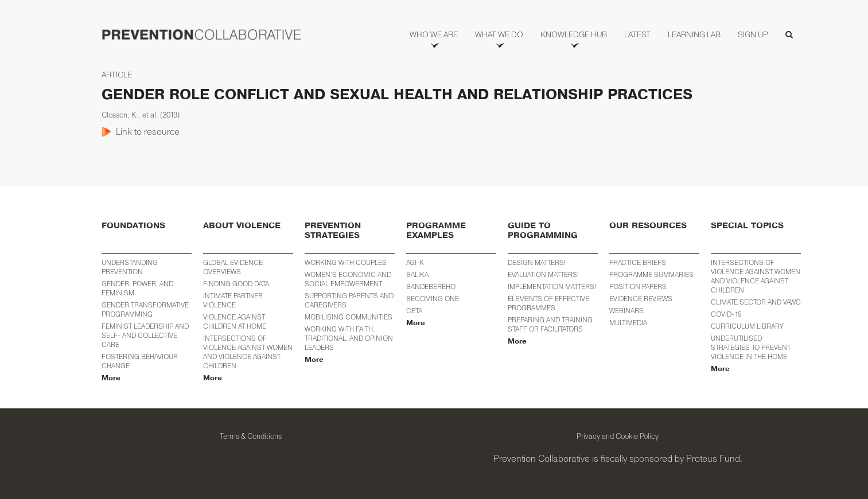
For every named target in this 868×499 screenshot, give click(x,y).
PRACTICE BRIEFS (638, 262)
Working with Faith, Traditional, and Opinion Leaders (349, 338)
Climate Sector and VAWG (756, 302)
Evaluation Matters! (543, 274)
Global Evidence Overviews (233, 267)
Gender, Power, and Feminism (137, 288)
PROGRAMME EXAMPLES (436, 231)
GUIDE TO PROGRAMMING (543, 231)
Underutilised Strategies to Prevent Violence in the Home (751, 347)
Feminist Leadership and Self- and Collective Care (145, 335)
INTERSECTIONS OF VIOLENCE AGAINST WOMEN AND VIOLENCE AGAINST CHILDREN (756, 276)
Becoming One (433, 299)
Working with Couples (346, 262)
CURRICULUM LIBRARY (747, 326)
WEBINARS (626, 311)
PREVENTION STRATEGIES (333, 231)
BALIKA (417, 274)
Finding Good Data (236, 284)
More (111, 378)
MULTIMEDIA (628, 323)
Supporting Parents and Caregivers (349, 300)
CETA (414, 311)
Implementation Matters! (552, 286)
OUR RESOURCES (648, 226)
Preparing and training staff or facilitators (550, 324)
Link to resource (148, 131)
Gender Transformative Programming (145, 309)
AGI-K (415, 262)
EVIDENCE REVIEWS (641, 299)
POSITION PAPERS (638, 286)
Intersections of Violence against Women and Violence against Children (248, 352)
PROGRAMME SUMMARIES (651, 274)
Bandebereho (431, 286)
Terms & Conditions (251, 436)
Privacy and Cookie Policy (618, 436)
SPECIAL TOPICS (747, 226)
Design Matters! (537, 262)
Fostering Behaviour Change (140, 361)
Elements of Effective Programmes (548, 303)
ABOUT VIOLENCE (242, 226)
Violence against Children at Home (235, 321)
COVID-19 (726, 314)
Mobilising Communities (349, 317)
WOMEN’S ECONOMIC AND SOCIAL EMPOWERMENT (348, 279)
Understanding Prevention (130, 267)
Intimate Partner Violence (233, 300)
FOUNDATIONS (133, 226)
